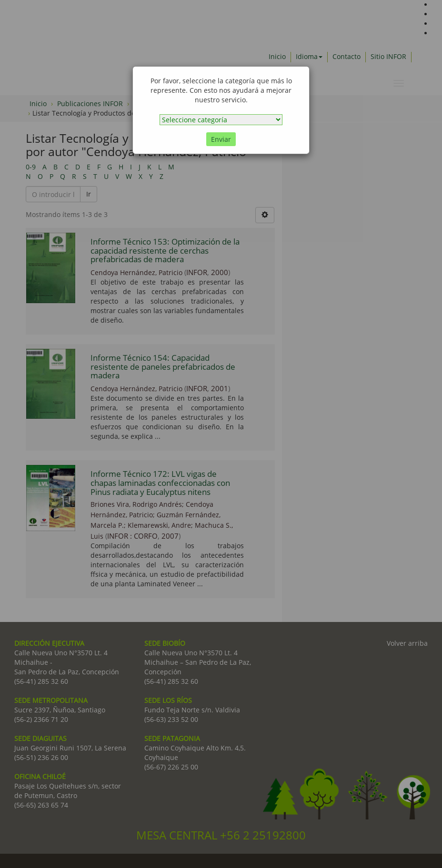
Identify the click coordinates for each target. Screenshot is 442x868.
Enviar (221, 139)
